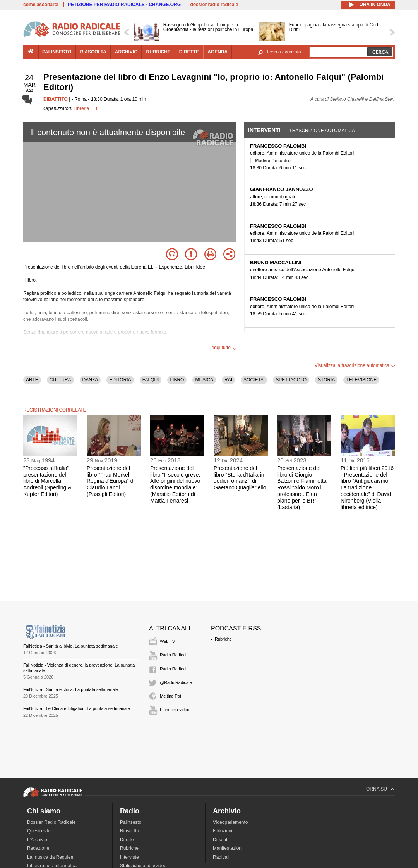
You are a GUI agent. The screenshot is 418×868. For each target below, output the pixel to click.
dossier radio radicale (214, 5)
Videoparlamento (230, 822)
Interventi (264, 130)
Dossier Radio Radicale (51, 822)
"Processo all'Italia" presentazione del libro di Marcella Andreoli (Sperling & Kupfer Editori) (47, 481)
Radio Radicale (174, 655)
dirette (189, 52)
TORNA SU (375, 789)
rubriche (158, 52)
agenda (218, 52)
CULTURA (60, 380)
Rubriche (223, 639)
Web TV (167, 641)
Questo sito (39, 831)
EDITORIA (120, 380)
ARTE (32, 380)
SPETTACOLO (291, 380)
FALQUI (151, 380)
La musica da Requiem (51, 857)
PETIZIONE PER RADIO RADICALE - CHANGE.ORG (124, 5)
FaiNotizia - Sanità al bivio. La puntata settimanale (71, 646)
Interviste (129, 857)
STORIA (326, 380)
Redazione (38, 848)
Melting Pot (170, 696)
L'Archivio (37, 840)
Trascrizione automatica (322, 131)
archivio (126, 52)
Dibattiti (221, 840)
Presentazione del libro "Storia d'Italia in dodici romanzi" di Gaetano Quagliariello (240, 478)
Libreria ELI (85, 108)
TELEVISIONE (361, 380)
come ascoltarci (41, 5)
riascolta (93, 52)
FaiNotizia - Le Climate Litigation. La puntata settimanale (77, 708)
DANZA (90, 380)
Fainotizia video (175, 710)
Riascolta (129, 831)
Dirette (127, 840)
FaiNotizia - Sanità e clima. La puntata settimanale (71, 689)
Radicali (221, 857)
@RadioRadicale (176, 682)
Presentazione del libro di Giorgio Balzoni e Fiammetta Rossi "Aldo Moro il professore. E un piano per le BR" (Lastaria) (302, 488)
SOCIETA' (254, 380)
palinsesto (57, 52)
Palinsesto (131, 822)
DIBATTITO (56, 99)
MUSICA (204, 380)
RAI (228, 380)
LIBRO (177, 380)
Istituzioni (223, 831)
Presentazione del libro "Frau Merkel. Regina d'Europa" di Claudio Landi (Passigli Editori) (111, 481)
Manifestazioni (228, 848)
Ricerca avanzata (283, 52)
